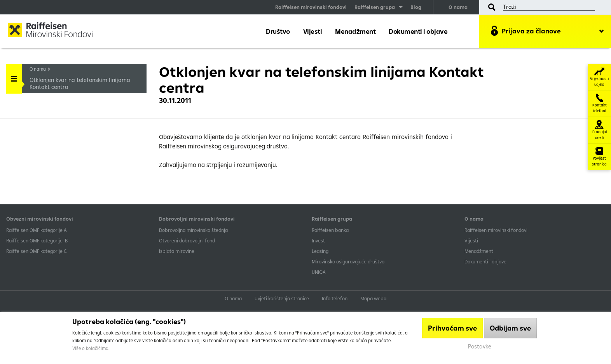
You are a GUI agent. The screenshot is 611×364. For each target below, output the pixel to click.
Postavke (480, 346)
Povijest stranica (599, 157)
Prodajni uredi (600, 130)
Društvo (278, 31)
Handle (14, 76)
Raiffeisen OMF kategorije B (37, 240)
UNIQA (319, 272)
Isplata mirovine (177, 251)
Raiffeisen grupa (375, 7)
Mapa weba (373, 298)
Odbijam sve (510, 328)
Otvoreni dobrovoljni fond (187, 240)
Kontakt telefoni (600, 104)
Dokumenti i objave (418, 31)
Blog (416, 7)
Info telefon (335, 298)
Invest (318, 240)
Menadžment (355, 31)
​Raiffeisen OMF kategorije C (37, 251)
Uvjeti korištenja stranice (282, 298)
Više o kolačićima (90, 348)
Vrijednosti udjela (599, 77)
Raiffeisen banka (330, 230)
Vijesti (313, 31)
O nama (458, 7)
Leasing (320, 251)
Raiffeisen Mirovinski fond (56, 31)
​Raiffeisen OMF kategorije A (37, 230)
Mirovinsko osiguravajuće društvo (349, 261)
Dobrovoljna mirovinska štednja (193, 230)
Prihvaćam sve (452, 328)
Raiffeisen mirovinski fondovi (311, 7)
